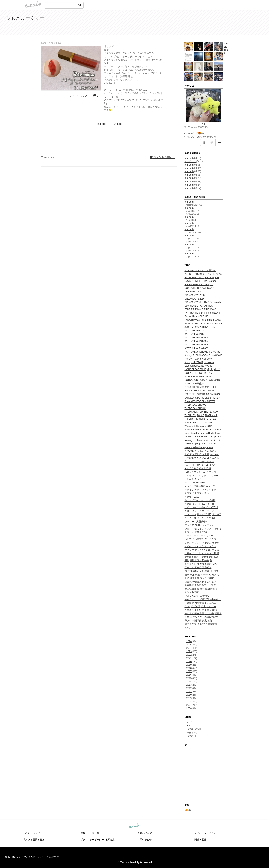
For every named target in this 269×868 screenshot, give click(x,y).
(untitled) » (119, 124)
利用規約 (110, 840)
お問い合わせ (145, 840)
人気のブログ (145, 833)
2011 (189, 692)
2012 (189, 688)
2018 (189, 668)
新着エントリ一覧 (90, 833)
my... (189, 726)
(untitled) (189, 158)
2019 (189, 665)
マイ (203, 124)
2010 (189, 695)
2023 (189, 651)
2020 (189, 661)
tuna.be (134, 826)
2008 (189, 702)
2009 (189, 698)
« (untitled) (99, 124)
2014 (189, 682)
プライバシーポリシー (92, 840)
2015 (189, 678)
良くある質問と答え (34, 840)
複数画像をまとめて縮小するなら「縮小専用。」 (35, 857)
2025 (189, 645)
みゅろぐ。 (193, 733)
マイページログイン (205, 833)
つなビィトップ (32, 833)
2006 (189, 708)
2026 (189, 641)
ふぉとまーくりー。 (28, 18)
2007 (189, 705)
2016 (189, 675)
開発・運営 (200, 840)
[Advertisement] (218, 23)
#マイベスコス (79, 96)
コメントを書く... (162, 157)
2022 (189, 655)
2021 (189, 658)
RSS (188, 810)
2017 (189, 671)
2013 (189, 685)
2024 (189, 648)
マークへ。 (190, 161)
